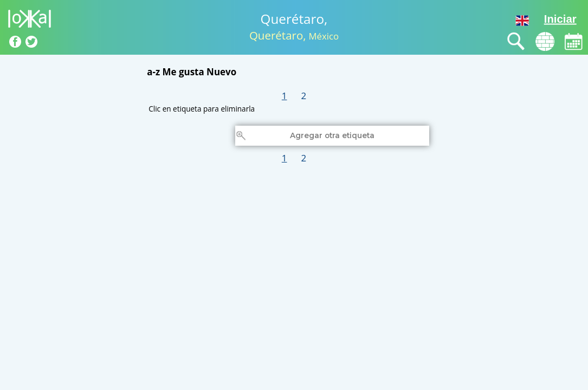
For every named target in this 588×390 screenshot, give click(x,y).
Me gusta (183, 72)
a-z (153, 72)
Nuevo (221, 72)
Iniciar (560, 19)
